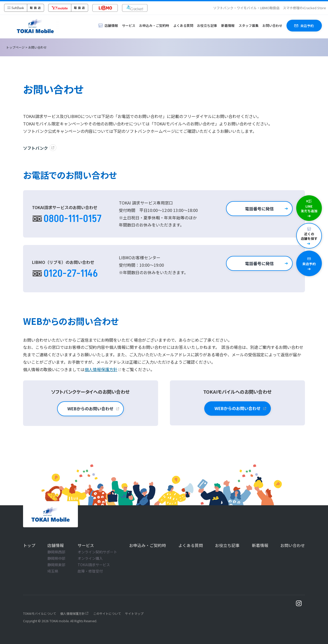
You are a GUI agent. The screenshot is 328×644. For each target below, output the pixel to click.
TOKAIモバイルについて (40, 613)
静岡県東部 (56, 565)
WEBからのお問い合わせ (90, 409)
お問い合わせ (272, 25)
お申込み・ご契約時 (154, 25)
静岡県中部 (56, 558)
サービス (129, 25)
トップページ (15, 47)
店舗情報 (56, 545)
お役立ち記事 (207, 25)
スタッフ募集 (249, 25)
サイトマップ (134, 613)
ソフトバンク (35, 148)
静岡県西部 (56, 552)
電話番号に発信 (259, 209)
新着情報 (228, 25)
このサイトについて (107, 613)
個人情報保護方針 (101, 369)
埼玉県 (53, 571)
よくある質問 (183, 25)
